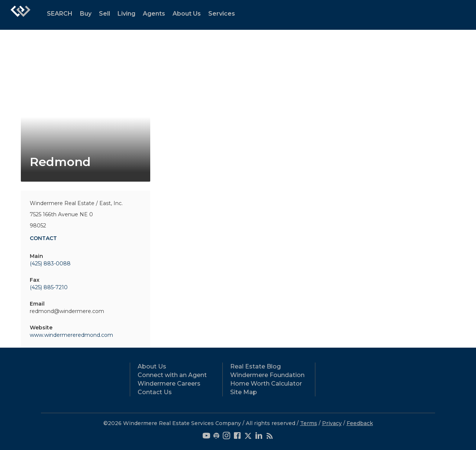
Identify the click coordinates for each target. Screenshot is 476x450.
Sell (104, 14)
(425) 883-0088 (50, 264)
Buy (86, 14)
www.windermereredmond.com (71, 335)
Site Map (244, 392)
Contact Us (155, 392)
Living (126, 14)
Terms (309, 423)
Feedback (360, 423)
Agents (154, 14)
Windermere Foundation (267, 375)
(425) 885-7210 (49, 287)
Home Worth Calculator (266, 384)
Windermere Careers (169, 384)
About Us (187, 14)
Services (222, 14)
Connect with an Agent (172, 375)
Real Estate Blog (255, 366)
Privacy (332, 423)
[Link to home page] (20, 15)
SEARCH (60, 14)
